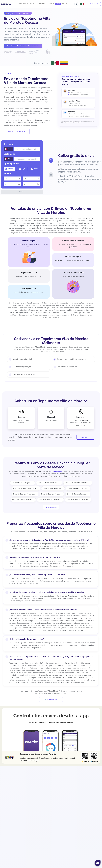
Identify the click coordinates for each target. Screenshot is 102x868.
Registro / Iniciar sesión (17, 131)
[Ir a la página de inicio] (6, 4)
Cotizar (22, 192)
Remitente (9, 144)
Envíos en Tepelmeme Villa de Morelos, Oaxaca (27, 20)
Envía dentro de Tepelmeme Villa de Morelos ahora (23, 46)
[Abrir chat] (98, 863)
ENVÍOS (33, 4)
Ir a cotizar (85, 437)
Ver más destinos (51, 507)
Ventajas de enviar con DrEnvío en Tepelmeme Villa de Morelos (51, 210)
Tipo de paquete (11, 164)
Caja (22, 169)
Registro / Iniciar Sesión (95, 4)
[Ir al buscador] (76, 4)
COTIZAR (58, 4)
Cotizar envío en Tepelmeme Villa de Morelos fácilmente (51, 341)
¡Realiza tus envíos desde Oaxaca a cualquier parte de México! (51, 465)
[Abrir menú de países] (84, 4)
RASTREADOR (64, 4)
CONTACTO (52, 4)
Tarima (35, 169)
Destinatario (9, 154)
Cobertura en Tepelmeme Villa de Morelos (51, 401)
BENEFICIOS (25, 4)
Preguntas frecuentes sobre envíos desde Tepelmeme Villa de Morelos (51, 525)
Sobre (9, 169)
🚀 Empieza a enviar (51, 702)
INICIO (20, 4)
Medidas (8, 173)
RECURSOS (43, 4)
